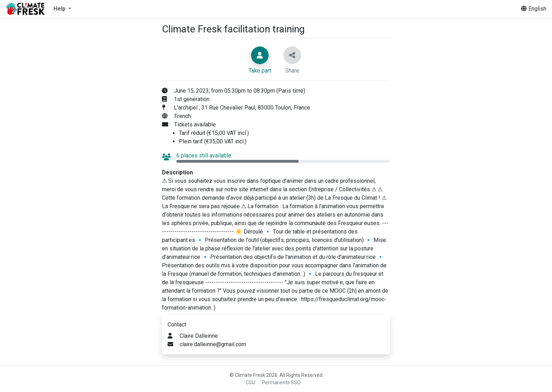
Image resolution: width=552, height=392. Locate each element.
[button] (62, 9)
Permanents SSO (281, 382)
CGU (250, 382)
